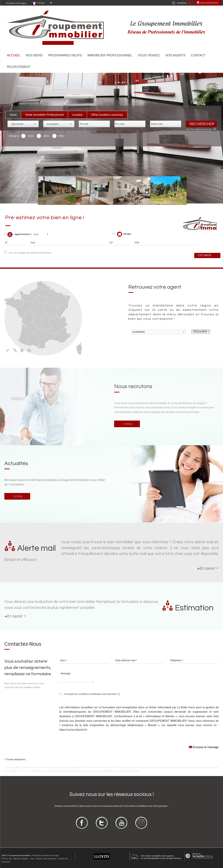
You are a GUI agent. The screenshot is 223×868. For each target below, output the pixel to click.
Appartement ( (18, 235)
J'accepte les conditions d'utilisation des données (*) (92, 694)
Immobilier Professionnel (110, 55)
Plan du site (7, 859)
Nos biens (34, 55)
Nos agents (175, 55)
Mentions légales (21, 859)
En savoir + (209, 568)
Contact (198, 55)
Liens (32, 859)
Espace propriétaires (209, 3)
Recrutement (19, 67)
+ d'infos (127, 424)
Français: (41, 3)
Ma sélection (182, 3)
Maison (124, 234)
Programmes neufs (65, 55)
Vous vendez (149, 55)
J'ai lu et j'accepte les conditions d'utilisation (30, 253)
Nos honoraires (50, 859)
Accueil (14, 55)
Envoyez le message (204, 747)
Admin (39, 859)
